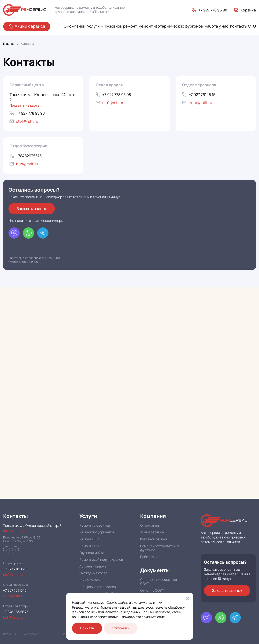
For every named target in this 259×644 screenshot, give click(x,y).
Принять (87, 628)
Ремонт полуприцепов (97, 532)
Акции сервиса (152, 532)
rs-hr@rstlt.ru (14, 596)
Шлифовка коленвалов (98, 587)
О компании (150, 525)
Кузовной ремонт (154, 539)
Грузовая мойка (92, 553)
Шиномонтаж (90, 580)
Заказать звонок (32, 209)
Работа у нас (150, 557)
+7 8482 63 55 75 (16, 612)
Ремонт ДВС (89, 539)
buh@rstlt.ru (13, 617)
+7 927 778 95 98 (16, 569)
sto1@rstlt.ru (13, 531)
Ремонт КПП (89, 546)
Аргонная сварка (93, 566)
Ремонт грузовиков (95, 525)
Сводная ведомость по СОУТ (159, 582)
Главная (9, 44)
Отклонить (121, 628)
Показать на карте (24, 105)
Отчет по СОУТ (152, 590)
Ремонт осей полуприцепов (101, 559)
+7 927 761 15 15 (15, 590)
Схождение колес (93, 573)
